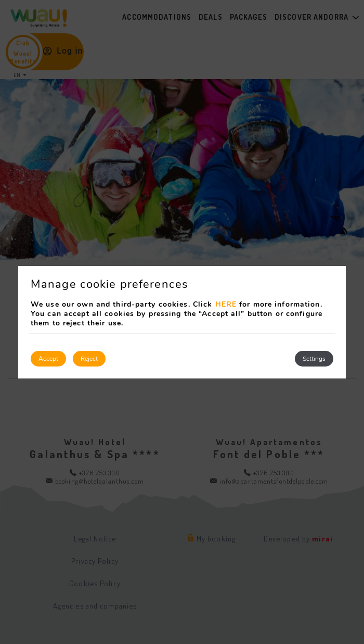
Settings (314, 359)
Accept (48, 359)
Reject (89, 359)
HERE (226, 304)
